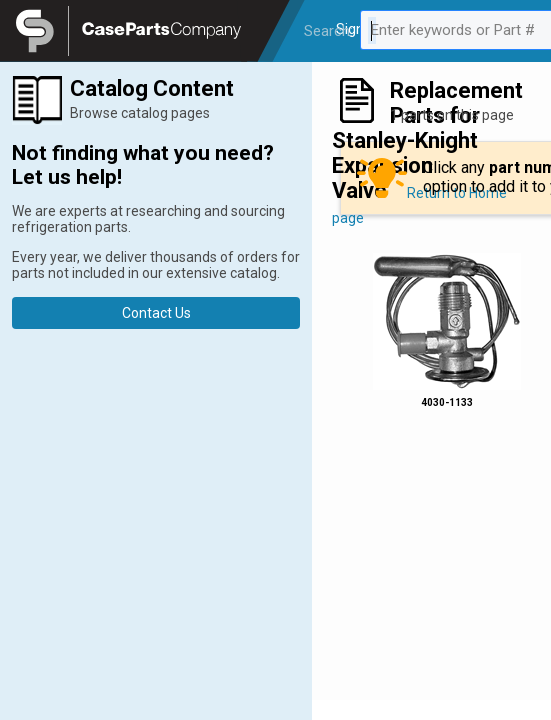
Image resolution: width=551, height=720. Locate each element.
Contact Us (156, 313)
